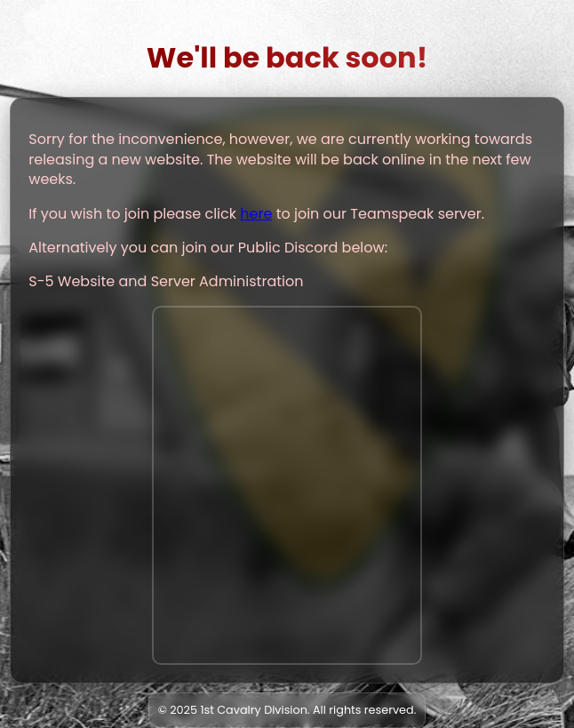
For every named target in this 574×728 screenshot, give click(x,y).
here (256, 214)
